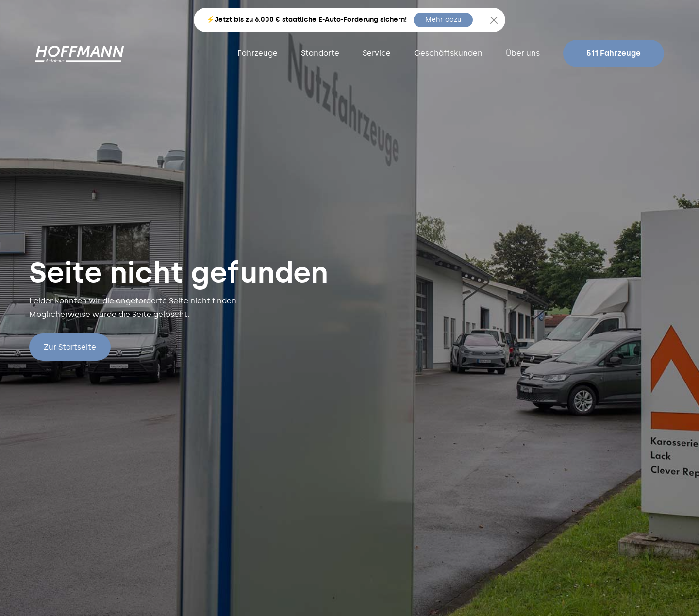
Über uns (523, 53)
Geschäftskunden (448, 53)
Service (377, 53)
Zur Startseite (70, 347)
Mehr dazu (443, 20)
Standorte (320, 53)
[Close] (494, 20)
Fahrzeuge (258, 53)
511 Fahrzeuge (614, 53)
